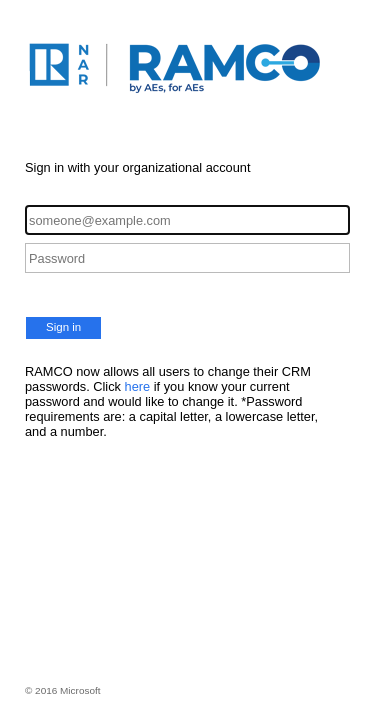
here (138, 386)
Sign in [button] (63, 327)
